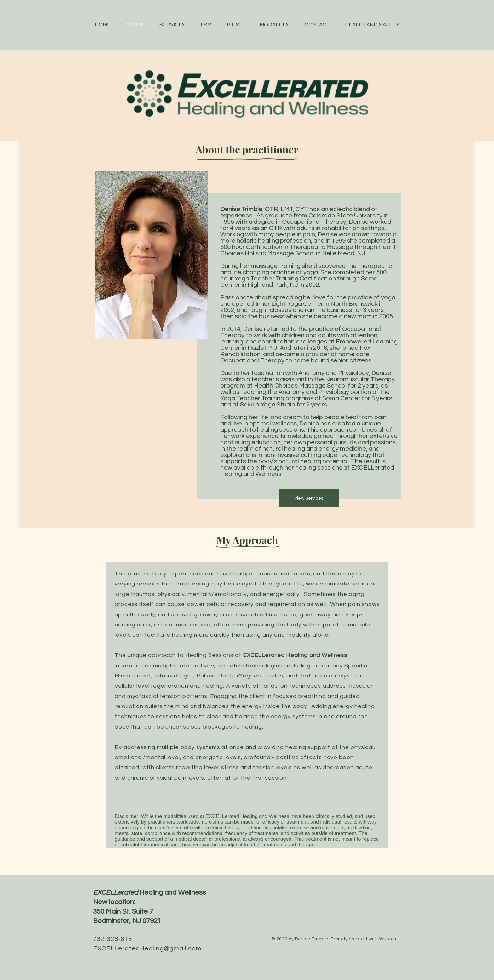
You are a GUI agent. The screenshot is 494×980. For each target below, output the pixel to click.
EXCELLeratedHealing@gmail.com (147, 948)
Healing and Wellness (149, 893)
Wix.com (388, 939)
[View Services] (309, 498)
